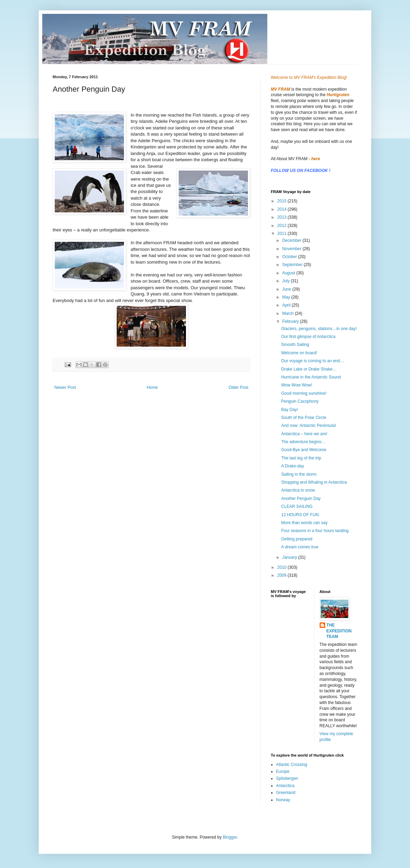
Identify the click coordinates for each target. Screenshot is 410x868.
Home (152, 387)
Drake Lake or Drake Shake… (309, 369)
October (290, 257)
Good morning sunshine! (304, 393)
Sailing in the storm (299, 474)
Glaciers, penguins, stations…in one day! (319, 329)
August (289, 273)
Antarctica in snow (298, 490)
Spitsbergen (287, 778)
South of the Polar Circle (304, 418)
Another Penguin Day (301, 499)
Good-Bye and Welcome (304, 450)
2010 (283, 567)
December (292, 240)
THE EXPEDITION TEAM (339, 631)
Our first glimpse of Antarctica (308, 337)
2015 (283, 201)
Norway (283, 800)
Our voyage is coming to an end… (313, 361)
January (290, 557)
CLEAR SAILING (297, 506)
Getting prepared (297, 539)
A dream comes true (300, 547)
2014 (283, 209)
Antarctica (285, 786)
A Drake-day (293, 466)
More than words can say (304, 523)
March (289, 313)
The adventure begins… (303, 442)
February (291, 321)
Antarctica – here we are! (304, 434)
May (287, 297)
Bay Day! (290, 410)
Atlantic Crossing (292, 765)
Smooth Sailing (295, 345)
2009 (283, 575)
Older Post (238, 387)
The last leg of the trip (301, 458)
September (293, 265)
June (287, 289)
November (292, 249)
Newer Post (65, 387)
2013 (283, 217)
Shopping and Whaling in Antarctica (314, 482)
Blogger (230, 837)
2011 (283, 234)
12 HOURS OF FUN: (300, 515)
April (287, 305)
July (287, 281)
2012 (283, 226)
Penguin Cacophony (300, 401)
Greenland (286, 793)
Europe (283, 771)
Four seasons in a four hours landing (315, 531)
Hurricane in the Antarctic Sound (311, 377)
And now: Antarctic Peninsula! (309, 426)
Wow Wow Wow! (297, 385)
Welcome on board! (299, 353)
